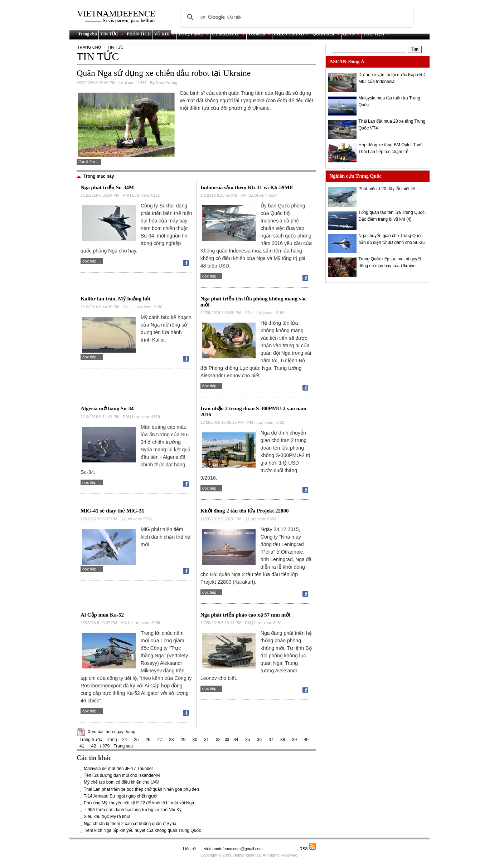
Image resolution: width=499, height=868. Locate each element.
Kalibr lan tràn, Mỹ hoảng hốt (115, 299)
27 (159, 740)
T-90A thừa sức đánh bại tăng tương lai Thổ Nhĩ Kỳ (133, 810)
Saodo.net (280, 849)
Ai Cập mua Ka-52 (102, 615)
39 (294, 740)
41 (82, 746)
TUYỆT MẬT (193, 34)
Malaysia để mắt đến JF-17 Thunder (118, 769)
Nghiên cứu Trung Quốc (355, 176)
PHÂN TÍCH (139, 34)
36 (259, 740)
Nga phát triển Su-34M (107, 187)
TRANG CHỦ (89, 47)
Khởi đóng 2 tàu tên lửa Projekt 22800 (245, 511)
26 (148, 740)
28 (171, 740)
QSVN (352, 34)
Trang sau (123, 746)
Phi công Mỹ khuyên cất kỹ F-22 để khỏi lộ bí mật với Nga (139, 803)
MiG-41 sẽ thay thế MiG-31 (112, 511)
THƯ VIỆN (376, 34)
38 (283, 740)
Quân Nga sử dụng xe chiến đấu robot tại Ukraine (164, 73)
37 (271, 740)
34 (236, 740)
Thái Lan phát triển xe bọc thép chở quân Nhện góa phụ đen (141, 789)
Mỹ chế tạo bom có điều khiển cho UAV (122, 782)
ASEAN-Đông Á (347, 62)
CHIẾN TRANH (292, 34)
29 (183, 740)
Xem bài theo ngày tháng (112, 732)
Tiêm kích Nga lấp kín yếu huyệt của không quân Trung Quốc (142, 830)
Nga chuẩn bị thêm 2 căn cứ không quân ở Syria (130, 824)
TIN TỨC (112, 34)
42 (94, 746)
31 (206, 740)
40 (306, 740)
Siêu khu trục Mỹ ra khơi (107, 816)
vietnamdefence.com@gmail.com (234, 849)
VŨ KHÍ (164, 34)
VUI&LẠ (259, 34)
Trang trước (91, 740)
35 (248, 740)
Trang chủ (88, 34)
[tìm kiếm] (296, 17)
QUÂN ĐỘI (326, 34)
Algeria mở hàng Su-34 (107, 408)
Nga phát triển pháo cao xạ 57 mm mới (246, 615)
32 (218, 740)
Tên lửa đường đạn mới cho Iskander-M (122, 775)
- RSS (307, 849)
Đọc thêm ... (89, 162)
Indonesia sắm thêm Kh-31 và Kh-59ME (247, 187)
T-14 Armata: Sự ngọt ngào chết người (121, 796)
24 (124, 740)
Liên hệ (189, 849)
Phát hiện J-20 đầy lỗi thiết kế (387, 189)
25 (136, 740)
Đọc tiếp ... (92, 261)
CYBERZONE (229, 34)
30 (195, 740)
